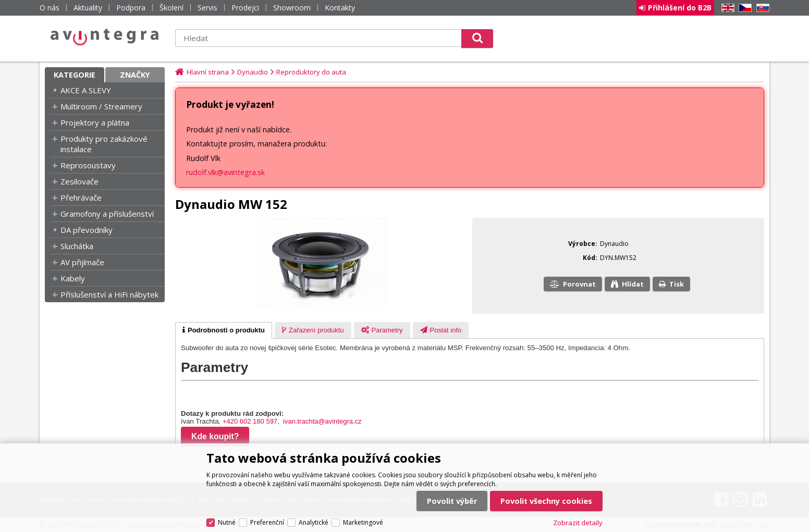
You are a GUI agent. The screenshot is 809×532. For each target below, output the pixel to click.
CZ (743, 8)
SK (761, 8)
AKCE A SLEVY (86, 90)
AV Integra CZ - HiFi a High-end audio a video (105, 37)
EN (726, 8)
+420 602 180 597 (250, 421)
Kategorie (75, 75)
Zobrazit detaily (578, 523)
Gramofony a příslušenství (107, 214)
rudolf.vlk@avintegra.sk (225, 172)
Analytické (314, 522)
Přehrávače (81, 197)
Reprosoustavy (88, 165)
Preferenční (267, 522)
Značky (135, 75)
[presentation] (224, 330)
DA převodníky (87, 230)
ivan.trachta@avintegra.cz (322, 421)
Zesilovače (79, 181)
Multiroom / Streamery (101, 106)
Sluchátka (77, 246)
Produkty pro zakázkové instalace (104, 144)
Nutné (227, 522)
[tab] (224, 330)
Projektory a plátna (95, 122)
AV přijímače (82, 262)
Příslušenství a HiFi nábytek (109, 294)
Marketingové (363, 522)
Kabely (73, 278)
